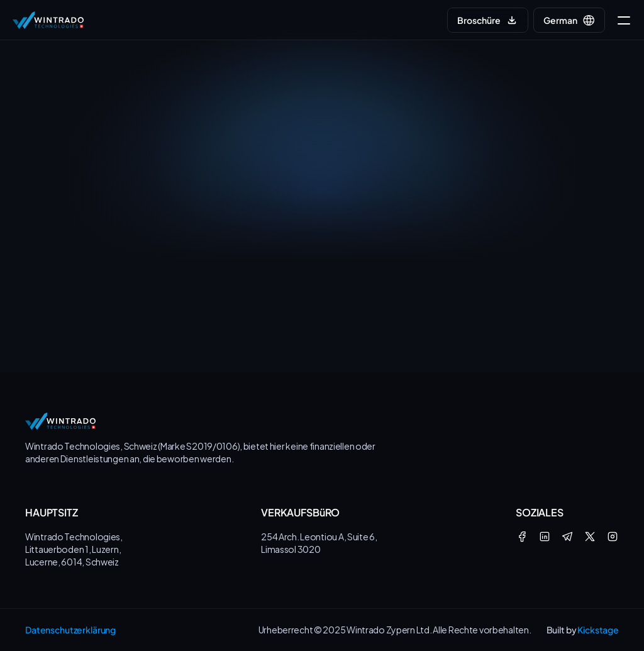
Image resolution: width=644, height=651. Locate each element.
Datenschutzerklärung (70, 630)
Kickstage (598, 630)
